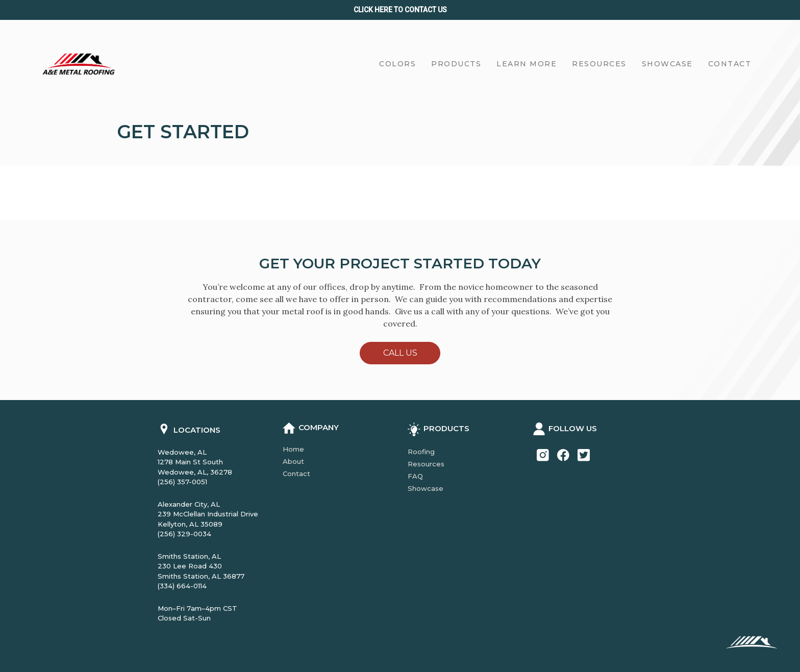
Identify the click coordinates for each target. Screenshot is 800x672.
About (293, 461)
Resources (426, 464)
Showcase (426, 488)
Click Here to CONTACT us (400, 10)
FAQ (415, 476)
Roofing (421, 452)
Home (293, 449)
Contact (296, 474)
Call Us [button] (400, 353)
